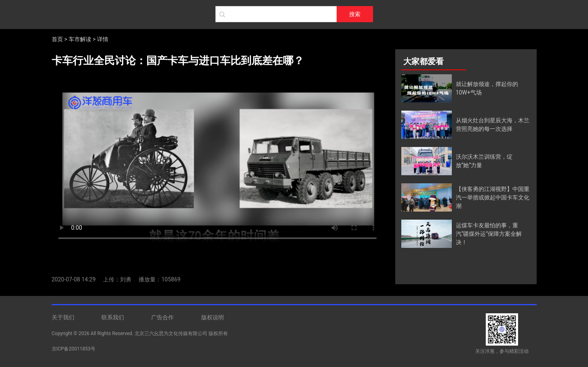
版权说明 (213, 317)
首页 (57, 39)
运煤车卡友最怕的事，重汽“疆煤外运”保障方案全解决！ (489, 234)
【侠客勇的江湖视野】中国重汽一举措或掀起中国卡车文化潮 (493, 197)
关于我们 (63, 317)
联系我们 (113, 317)
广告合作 (162, 317)
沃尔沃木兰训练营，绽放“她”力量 (484, 161)
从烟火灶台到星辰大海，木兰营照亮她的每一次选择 (493, 125)
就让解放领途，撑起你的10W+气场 (487, 88)
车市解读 (80, 39)
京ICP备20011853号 (74, 349)
